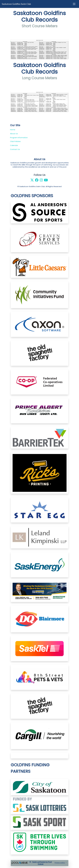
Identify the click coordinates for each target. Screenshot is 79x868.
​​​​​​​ (40, 805)
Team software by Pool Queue (41, 863)
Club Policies (15, 141)
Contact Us (15, 149)
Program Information (19, 138)
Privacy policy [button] (60, 863)
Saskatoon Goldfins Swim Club (16, 4)
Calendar (14, 145)
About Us (14, 134)
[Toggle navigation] (74, 4)
